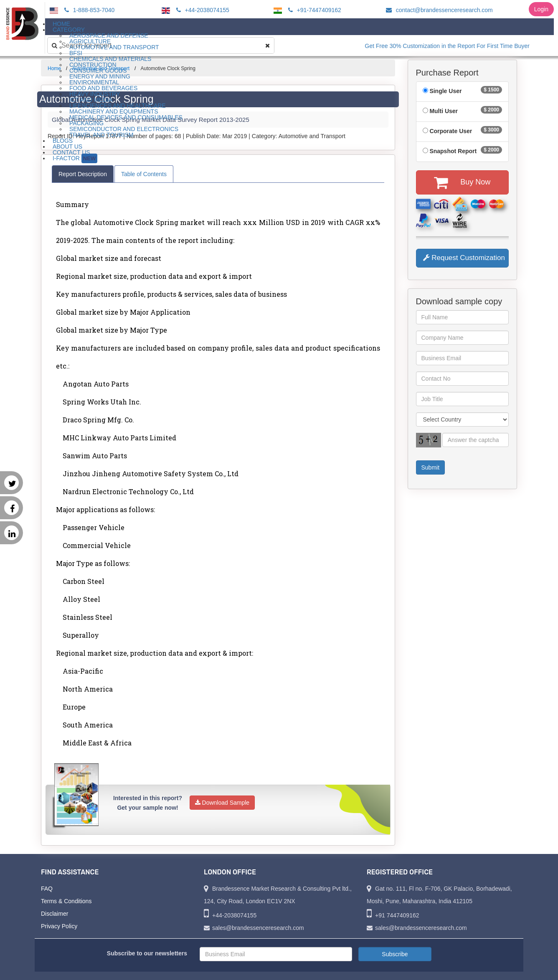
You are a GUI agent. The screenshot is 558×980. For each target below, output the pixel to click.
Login (541, 9)
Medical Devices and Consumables (126, 117)
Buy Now (462, 182)
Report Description (83, 174)
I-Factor (75, 158)
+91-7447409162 (313, 10)
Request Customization (464, 258)
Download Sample (222, 803)
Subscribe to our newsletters (147, 953)
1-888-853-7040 (88, 10)
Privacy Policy (59, 926)
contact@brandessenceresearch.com (438, 10)
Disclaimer (55, 914)
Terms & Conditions (66, 901)
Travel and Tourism (101, 135)
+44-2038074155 (202, 10)
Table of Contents (144, 174)
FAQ (47, 889)
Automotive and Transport (114, 47)
